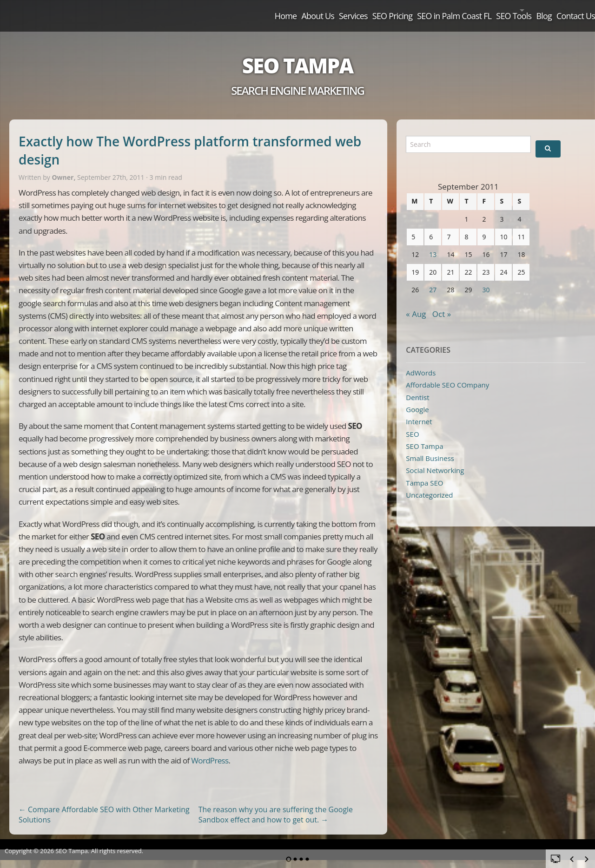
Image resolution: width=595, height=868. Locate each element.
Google (417, 399)
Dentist (417, 387)
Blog (524, 10)
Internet (419, 411)
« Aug (416, 303)
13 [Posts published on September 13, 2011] (433, 244)
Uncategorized (429, 484)
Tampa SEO (424, 472)
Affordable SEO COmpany (447, 374)
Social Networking (435, 460)
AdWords (421, 362)
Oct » (442, 303)
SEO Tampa (297, 55)
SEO (412, 423)
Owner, (64, 167)
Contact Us (567, 10)
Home (185, 10)
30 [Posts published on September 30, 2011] (486, 279)
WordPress (210, 750)
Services (277, 10)
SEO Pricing (328, 10)
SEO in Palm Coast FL (402, 10)
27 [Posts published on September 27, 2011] (433, 279)
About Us (230, 10)
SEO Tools (474, 10)
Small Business (430, 447)
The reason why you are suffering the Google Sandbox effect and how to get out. (276, 804)
